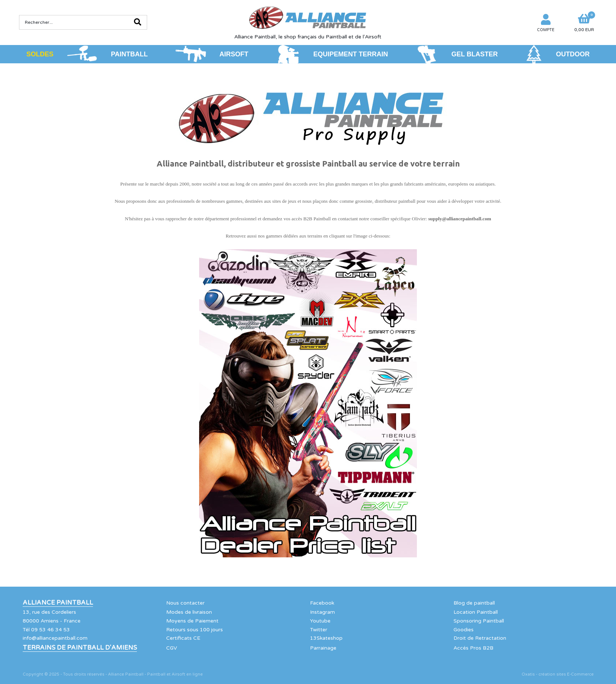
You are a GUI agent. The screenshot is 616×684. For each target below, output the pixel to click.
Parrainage (323, 648)
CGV (172, 648)
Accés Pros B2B (473, 648)
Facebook (322, 603)
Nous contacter (185, 603)
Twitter (319, 630)
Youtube (320, 621)
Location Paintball (476, 612)
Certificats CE (183, 638)
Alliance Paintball (58, 603)
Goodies (464, 630)
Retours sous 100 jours (195, 630)
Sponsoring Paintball (479, 621)
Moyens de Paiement (192, 621)
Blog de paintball (474, 603)
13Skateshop (326, 638)
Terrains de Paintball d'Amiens (80, 648)
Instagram (322, 612)
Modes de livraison (189, 612)
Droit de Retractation (480, 638)
